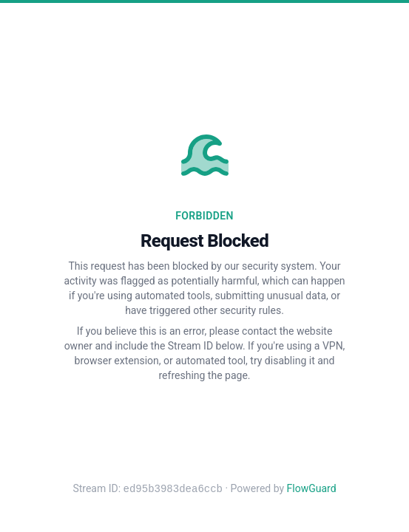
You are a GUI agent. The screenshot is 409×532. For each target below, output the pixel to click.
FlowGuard (312, 489)
